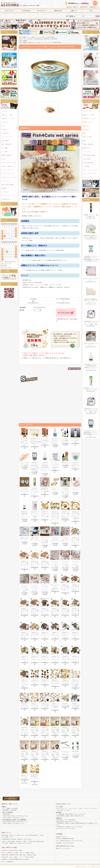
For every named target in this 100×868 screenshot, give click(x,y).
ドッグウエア (5, 192)
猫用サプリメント (88, 122)
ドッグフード (5, 111)
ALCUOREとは (26, 11)
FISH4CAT (54, 39)
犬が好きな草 (5, 133)
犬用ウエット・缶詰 (7, 115)
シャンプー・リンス (7, 137)
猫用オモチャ (87, 148)
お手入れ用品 (5, 141)
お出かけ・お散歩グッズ (8, 166)
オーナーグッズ (6, 196)
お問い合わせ (85, 7)
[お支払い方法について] (63, 804)
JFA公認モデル (6, 199)
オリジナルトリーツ (42, 11)
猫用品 (25, 41)
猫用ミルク (86, 126)
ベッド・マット (6, 181)
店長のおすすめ (58, 11)
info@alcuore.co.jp (68, 839)
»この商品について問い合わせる (31, 358)
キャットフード (87, 111)
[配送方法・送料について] (9, 804)
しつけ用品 (4, 148)
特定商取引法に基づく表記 (66, 846)
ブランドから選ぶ (28, 39)
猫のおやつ (86, 130)
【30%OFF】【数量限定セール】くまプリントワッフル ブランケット (91, 301)
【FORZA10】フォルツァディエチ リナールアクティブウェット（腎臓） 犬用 (91, 323)
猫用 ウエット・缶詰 (29, 37)
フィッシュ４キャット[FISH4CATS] (51, 43)
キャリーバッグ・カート (8, 174)
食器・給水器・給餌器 (7, 185)
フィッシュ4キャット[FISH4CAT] (45, 37)
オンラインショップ (9, 11)
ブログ (91, 11)
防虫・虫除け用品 (6, 144)
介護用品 (4, 188)
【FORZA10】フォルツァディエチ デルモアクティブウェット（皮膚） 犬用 (91, 410)
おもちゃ (4, 159)
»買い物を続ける (65, 358)
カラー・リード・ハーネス (9, 163)
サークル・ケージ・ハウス (9, 177)
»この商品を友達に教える (50, 358)
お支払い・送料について (73, 7)
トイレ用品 (4, 152)
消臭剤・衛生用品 (6, 155)
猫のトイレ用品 (87, 137)
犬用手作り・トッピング (8, 119)
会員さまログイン (95, 7)
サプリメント (5, 122)
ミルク (3, 126)
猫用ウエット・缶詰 (89, 115)
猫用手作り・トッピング (90, 119)
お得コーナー (74, 11)
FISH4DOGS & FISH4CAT (42, 39)
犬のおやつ (4, 130)
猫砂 (84, 141)
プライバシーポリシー (65, 849)
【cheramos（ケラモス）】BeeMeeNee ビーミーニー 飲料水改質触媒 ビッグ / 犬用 (91, 258)
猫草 (84, 133)
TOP (20, 37)
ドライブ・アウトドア (7, 170)
